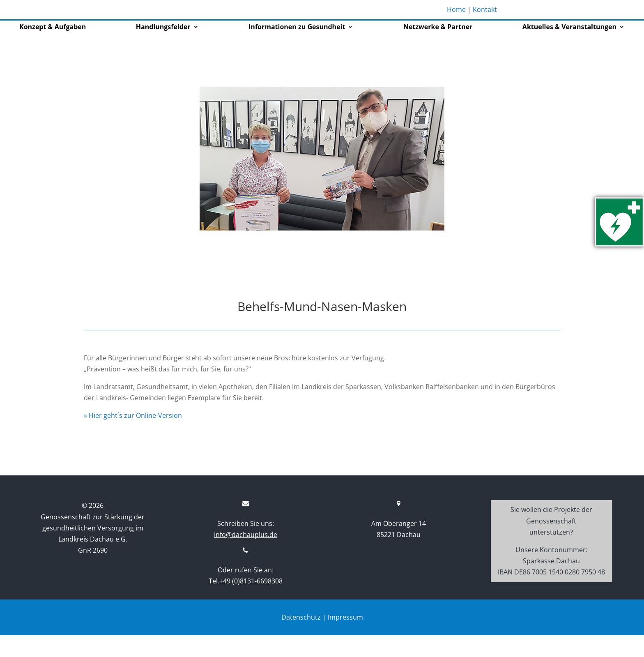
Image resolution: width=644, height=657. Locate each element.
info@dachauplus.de (246, 556)
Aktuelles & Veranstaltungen (569, 49)
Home (456, 9)
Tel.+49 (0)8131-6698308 (246, 603)
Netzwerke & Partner (438, 49)
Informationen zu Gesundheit (297, 49)
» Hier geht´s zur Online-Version (133, 437)
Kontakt (485, 9)
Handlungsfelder (163, 49)
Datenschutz (301, 639)
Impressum (345, 639)
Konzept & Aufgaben (53, 49)
